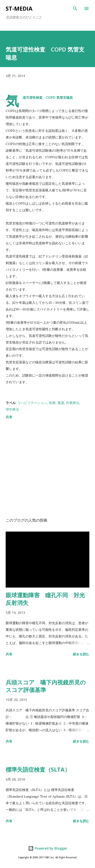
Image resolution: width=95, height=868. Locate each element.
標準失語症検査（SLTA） (38, 769)
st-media (19, 8)
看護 (61, 403)
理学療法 (12, 409)
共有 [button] (9, 417)
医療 (52, 403)
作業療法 (73, 403)
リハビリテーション (32, 403)
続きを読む (81, 654)
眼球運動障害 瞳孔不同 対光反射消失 (45, 599)
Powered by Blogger (48, 848)
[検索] (75, 9)
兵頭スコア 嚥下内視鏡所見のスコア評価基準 (46, 686)
